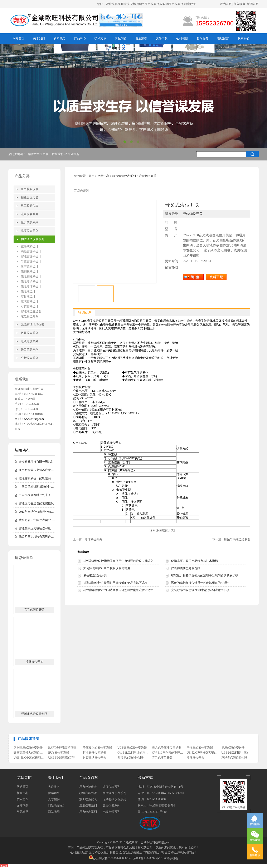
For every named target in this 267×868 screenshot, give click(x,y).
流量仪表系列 (30, 214)
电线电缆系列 (30, 341)
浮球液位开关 (34, 662)
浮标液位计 (28, 296)
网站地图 (54, 812)
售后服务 (203, 38)
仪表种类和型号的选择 (186, 568)
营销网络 (54, 793)
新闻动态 (59, 38)
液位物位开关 (30, 316)
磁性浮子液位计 (31, 281)
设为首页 (226, 4)
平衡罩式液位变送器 (200, 748)
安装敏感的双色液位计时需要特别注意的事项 (200, 590)
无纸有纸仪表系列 (114, 799)
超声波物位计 (30, 266)
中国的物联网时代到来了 (35, 495)
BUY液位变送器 (59, 753)
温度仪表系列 (30, 231)
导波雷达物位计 (31, 261)
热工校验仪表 (30, 206)
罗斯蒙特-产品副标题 (66, 154)
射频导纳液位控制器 (237, 539)
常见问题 (121, 38)
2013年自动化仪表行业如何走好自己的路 (37, 512)
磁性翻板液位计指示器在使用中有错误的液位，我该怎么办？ (121, 561)
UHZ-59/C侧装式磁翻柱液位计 (29, 758)
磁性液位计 (28, 291)
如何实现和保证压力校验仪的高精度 (107, 568)
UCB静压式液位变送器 (132, 748)
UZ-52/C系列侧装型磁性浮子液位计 (202, 753)
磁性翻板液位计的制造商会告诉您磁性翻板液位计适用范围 (37, 478)
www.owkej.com (34, 419)
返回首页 (253, 4)
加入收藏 (239, 4)
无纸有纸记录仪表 (33, 325)
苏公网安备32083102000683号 (112, 858)
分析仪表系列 (30, 358)
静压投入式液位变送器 (97, 748)
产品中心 (80, 38)
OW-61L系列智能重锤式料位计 (168, 753)
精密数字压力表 (39, 154)
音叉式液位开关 (34, 610)
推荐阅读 (83, 552)
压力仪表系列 (30, 222)
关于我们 (39, 38)
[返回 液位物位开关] (162, 530)
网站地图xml (56, 806)
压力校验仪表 (30, 189)
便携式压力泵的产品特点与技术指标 (194, 561)
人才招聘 (54, 799)
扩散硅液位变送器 (94, 753)
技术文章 (100, 38)
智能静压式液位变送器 (28, 748)
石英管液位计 (30, 306)
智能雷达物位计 (31, 256)
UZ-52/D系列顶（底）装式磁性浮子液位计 (237, 753)
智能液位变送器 (31, 311)
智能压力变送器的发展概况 (36, 503)
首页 (92, 176)
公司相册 (182, 38)
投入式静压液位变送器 (167, 748)
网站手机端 (171, 858)
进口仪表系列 (30, 350)
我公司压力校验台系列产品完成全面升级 (37, 537)
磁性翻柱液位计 (31, 276)
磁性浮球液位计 (31, 286)
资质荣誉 (141, 38)
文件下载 (162, 38)
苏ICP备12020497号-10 (152, 812)
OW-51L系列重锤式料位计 (133, 753)
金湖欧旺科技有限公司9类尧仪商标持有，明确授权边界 (37, 462)
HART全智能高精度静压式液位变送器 (64, 748)
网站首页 (19, 38)
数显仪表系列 (30, 333)
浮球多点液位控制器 (34, 714)
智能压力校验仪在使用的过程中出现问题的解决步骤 (205, 576)
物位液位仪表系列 (33, 239)
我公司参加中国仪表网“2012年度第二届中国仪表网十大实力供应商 (37, 520)
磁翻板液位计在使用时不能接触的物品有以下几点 (116, 583)
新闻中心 (23, 793)
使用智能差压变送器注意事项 (37, 470)
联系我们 (243, 38)
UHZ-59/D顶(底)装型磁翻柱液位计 (64, 758)
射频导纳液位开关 (94, 758)
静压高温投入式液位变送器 (29, 753)
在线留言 (223, 38)
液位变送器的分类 (95, 576)
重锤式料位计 (30, 246)
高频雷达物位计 (31, 251)
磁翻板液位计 (30, 271)
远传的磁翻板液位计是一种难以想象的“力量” (200, 583)
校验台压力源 (30, 197)
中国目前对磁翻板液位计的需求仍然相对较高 (37, 487)
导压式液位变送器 (233, 748)
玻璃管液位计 (30, 301)
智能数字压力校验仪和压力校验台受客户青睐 (37, 528)
